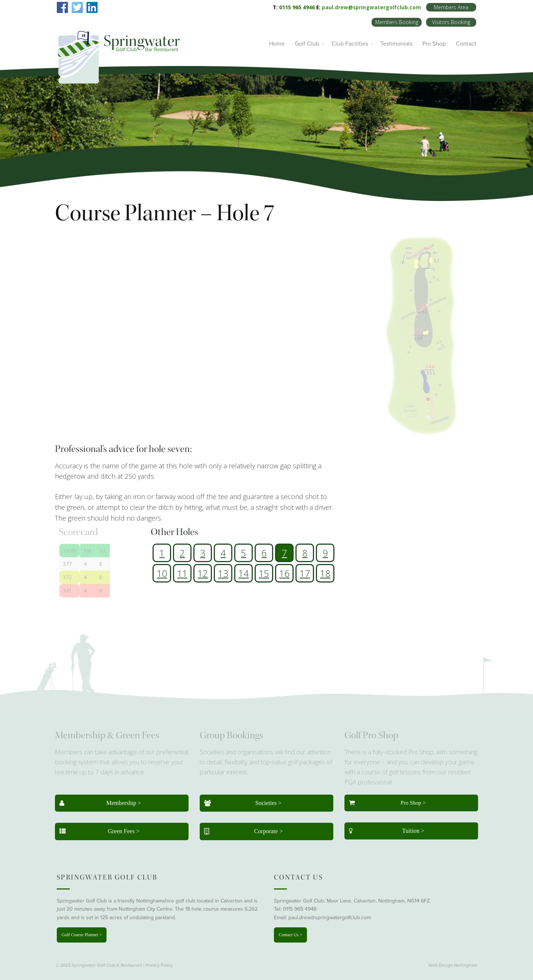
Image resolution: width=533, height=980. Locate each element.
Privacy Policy (159, 965)
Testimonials (396, 44)
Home (277, 44)
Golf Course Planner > (82, 935)
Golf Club (307, 44)
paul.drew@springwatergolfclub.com (371, 7)
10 (162, 573)
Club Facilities (350, 44)
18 (325, 573)
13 (223, 573)
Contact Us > (290, 935)
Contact (466, 44)
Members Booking (397, 22)
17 (305, 573)
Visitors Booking (451, 22)
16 (284, 573)
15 (264, 573)
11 (182, 573)
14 (243, 573)
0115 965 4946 (300, 909)
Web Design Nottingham (453, 965)
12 (203, 573)
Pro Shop (434, 44)
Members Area (451, 7)
